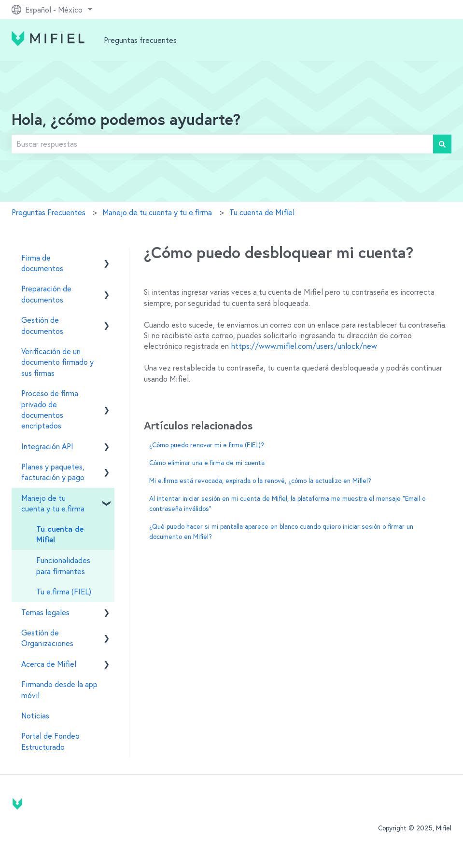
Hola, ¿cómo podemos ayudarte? (126, 121)
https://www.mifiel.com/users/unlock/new (304, 346)
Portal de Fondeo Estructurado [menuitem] (50, 741)
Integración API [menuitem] (47, 446)
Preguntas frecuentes (140, 40)
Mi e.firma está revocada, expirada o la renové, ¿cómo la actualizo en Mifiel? (260, 481)
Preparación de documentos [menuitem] (46, 294)
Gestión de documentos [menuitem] (42, 325)
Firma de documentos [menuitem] (42, 263)
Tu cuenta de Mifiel (262, 212)
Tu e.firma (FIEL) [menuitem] (64, 592)
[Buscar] (442, 144)
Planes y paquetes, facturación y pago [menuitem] (53, 472)
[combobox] (222, 144)
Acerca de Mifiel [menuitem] (49, 664)
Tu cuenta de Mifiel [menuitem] (60, 535)
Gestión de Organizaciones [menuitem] (47, 638)
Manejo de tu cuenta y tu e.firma (157, 212)
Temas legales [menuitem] (45, 612)
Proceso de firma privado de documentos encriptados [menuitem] (50, 409)
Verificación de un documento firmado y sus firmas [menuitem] (57, 362)
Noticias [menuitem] (35, 716)
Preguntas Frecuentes (49, 212)
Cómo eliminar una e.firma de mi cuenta (207, 463)
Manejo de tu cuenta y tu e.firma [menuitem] (53, 503)
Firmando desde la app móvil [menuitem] (59, 689)
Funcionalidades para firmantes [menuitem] (63, 565)
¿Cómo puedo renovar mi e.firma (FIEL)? (207, 445)
